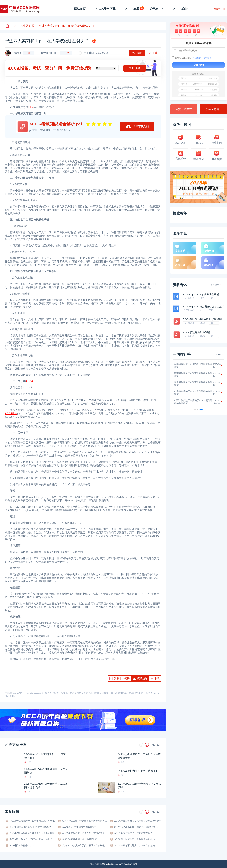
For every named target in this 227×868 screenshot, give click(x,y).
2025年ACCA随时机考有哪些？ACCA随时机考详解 (46, 786)
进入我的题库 (213, 109)
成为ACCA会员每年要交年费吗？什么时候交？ (86, 846)
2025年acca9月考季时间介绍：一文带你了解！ (45, 756)
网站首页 (80, 9)
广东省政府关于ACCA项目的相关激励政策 (195, 393)
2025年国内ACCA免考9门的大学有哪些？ (30, 827)
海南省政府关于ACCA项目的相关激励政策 (195, 375)
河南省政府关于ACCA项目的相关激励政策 (195, 366)
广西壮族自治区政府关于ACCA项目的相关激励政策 (195, 402)
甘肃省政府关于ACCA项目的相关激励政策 (195, 384)
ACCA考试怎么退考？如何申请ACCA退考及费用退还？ (33, 821)
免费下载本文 (184, 109)
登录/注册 (219, 9)
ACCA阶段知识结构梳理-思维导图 (202, 319)
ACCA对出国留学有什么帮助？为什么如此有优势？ (138, 839)
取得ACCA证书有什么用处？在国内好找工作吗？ (138, 827)
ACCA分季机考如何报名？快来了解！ (139, 771)
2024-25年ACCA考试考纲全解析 (201, 295)
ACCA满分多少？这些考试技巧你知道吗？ (31, 839)
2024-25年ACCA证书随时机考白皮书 (203, 307)
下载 (211, 298)
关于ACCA (156, 9)
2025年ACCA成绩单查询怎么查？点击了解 (139, 786)
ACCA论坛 (180, 9)
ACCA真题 (132, 9)
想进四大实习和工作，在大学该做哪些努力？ (66, 26)
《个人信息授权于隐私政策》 (201, 58)
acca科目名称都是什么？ (22, 846)
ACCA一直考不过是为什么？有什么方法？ (136, 846)
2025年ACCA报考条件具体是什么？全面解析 (32, 833)
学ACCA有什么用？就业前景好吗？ (80, 839)
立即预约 (135, 68)
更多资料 (216, 285)
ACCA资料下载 (106, 9)
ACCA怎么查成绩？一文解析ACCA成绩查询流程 (139, 756)
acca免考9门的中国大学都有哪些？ (80, 827)
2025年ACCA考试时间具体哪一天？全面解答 (46, 771)
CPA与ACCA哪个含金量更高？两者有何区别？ (86, 821)
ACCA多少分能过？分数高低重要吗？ (133, 833)
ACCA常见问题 (23, 26)
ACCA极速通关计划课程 (197, 332)
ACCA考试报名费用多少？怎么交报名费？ (84, 833)
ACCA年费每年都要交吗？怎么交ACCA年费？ (138, 821)
